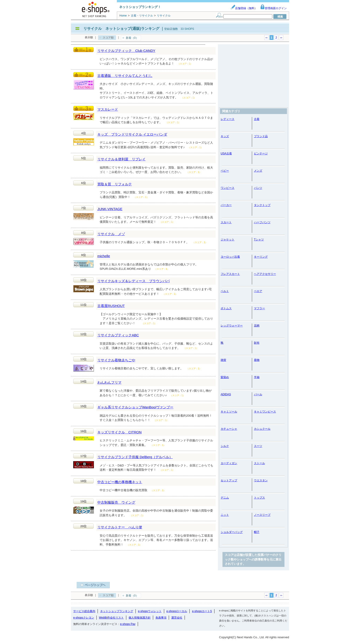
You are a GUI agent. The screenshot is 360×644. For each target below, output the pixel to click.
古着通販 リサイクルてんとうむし (125, 76)
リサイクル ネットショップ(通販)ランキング (121, 29)
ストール (259, 463)
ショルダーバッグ (232, 532)
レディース (228, 119)
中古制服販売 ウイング (116, 502)
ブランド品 (261, 136)
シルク (225, 446)
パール (258, 394)
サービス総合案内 (84, 611)
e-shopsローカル (177, 611)
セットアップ (229, 480)
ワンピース (228, 188)
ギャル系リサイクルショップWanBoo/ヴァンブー (135, 407)
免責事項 (161, 618)
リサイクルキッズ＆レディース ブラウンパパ (134, 281)
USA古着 (226, 153)
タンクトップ (262, 205)
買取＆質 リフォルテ (115, 184)
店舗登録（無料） (244, 8)
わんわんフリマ (109, 382)
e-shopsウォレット (150, 611)
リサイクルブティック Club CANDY (126, 51)
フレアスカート (230, 274)
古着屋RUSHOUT (111, 306)
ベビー (225, 171)
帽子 (257, 532)
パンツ (258, 188)
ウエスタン (261, 480)
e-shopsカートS (202, 611)
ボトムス (226, 308)
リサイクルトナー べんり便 (120, 527)
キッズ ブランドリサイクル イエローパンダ (132, 134)
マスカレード (108, 109)
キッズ (225, 136)
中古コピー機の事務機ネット (120, 482)
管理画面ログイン (273, 8)
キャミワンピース (265, 412)
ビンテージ (261, 153)
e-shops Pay (128, 624)
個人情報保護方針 (140, 618)
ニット (225, 515)
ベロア (258, 291)
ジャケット (228, 240)
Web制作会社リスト (111, 618)
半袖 (257, 377)
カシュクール (262, 429)
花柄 (257, 326)
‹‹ (266, 38)
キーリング (261, 257)
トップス (259, 498)
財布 (257, 343)
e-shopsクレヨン (84, 618)
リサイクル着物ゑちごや (116, 360)
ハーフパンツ (262, 222)
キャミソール (229, 412)
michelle (104, 256)
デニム (225, 498)
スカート (226, 222)
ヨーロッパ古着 (230, 257)
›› (281, 38)
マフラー (259, 308)
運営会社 (177, 618)
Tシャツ (259, 240)
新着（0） (132, 38)
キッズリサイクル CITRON (120, 432)
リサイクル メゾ (111, 234)
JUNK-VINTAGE (110, 209)
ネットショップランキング (117, 611)
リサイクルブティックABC (118, 335)
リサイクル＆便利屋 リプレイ (121, 159)
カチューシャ (229, 429)
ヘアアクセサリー (265, 274)
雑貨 (223, 360)
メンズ (258, 171)
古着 (257, 119)
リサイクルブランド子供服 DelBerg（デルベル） (135, 457)
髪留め (225, 377)
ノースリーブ (262, 515)
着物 (257, 360)
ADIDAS (226, 394)
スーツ (258, 446)
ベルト (225, 291)
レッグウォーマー (232, 326)
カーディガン (229, 463)
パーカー (226, 205)
